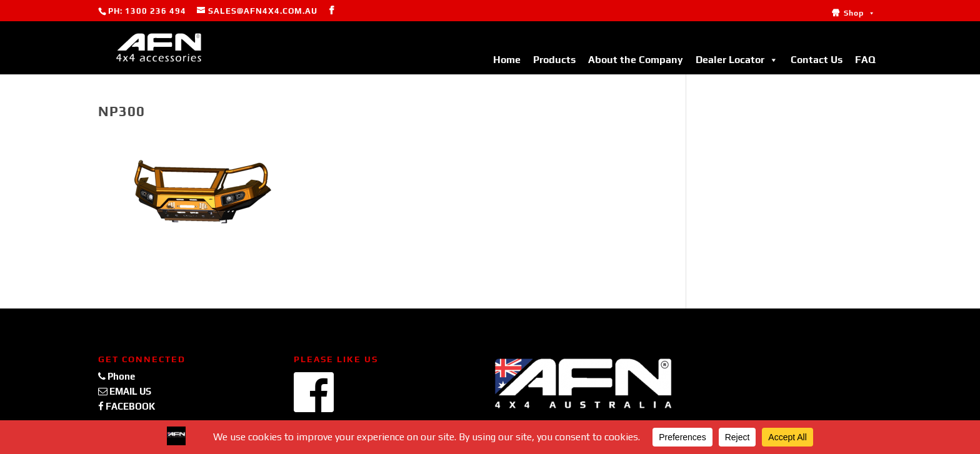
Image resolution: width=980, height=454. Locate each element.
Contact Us (817, 60)
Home (507, 60)
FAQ (865, 60)
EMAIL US (125, 391)
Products (554, 60)
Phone (117, 376)
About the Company (636, 60)
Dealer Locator (737, 59)
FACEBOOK (127, 406)
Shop (860, 13)
